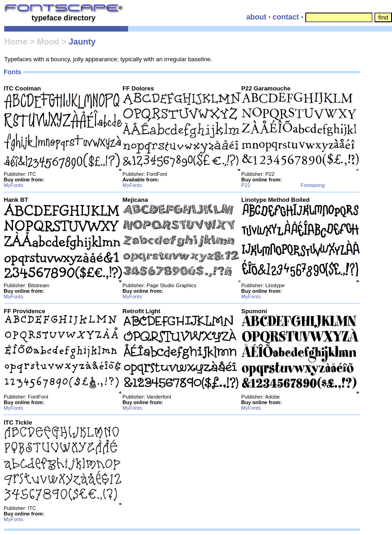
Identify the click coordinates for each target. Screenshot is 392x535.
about (257, 17)
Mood (48, 42)
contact (286, 17)
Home (16, 42)
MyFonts (13, 185)
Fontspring (313, 185)
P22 (246, 185)
